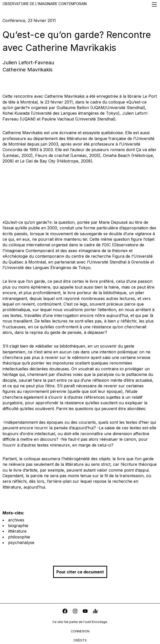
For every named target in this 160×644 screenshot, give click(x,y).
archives (16, 520)
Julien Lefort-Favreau (28, 63)
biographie (18, 526)
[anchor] (95, 612)
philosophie (19, 537)
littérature (17, 531)
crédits (80, 640)
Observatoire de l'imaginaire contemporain (80, 4)
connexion (80, 631)
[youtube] (85, 612)
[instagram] (75, 612)
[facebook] (65, 612)
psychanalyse (21, 542)
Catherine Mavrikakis (28, 70)
